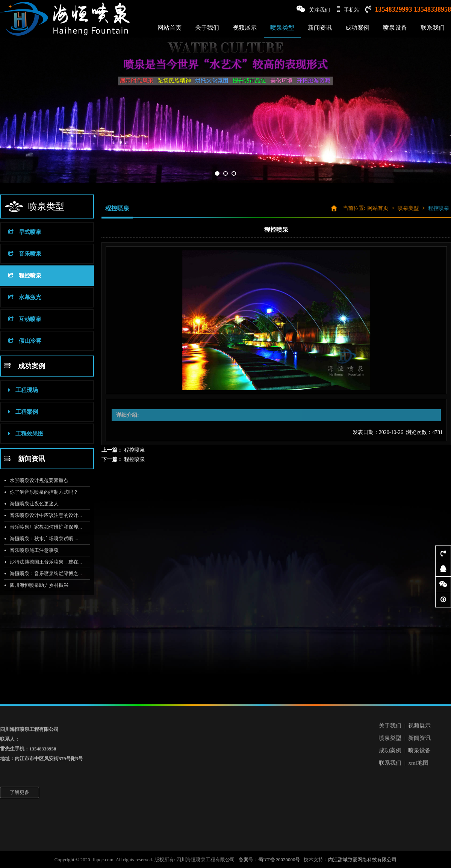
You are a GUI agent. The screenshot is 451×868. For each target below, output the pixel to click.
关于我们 (207, 28)
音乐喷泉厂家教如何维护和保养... (43, 527)
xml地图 (418, 735)
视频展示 (245, 28)
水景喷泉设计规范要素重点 (36, 480)
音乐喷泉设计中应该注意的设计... (43, 515)
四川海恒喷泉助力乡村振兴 (36, 585)
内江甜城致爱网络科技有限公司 (362, 860)
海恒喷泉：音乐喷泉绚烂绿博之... (43, 573)
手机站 (348, 9)
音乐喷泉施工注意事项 (32, 550)
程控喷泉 (135, 450)
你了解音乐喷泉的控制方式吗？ (41, 492)
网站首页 (170, 28)
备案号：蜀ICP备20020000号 (269, 860)
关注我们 (313, 9)
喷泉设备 (395, 28)
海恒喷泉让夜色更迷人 (32, 504)
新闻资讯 (320, 28)
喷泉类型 (282, 28)
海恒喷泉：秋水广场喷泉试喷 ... (41, 539)
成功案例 (357, 28)
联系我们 (433, 28)
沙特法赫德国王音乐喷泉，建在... (43, 562)
